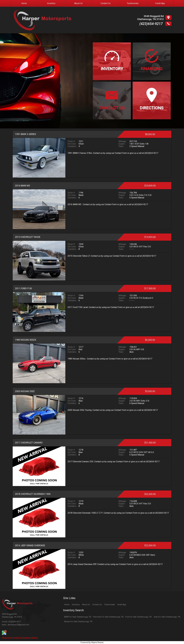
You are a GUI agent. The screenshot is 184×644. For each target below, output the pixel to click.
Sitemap (35, 638)
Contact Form (121, 153)
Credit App (122, 605)
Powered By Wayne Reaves (92, 642)
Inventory (76, 605)
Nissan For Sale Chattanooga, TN (78, 622)
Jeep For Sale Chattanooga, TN (167, 617)
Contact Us (17, 638)
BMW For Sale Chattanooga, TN (78, 617)
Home (67, 605)
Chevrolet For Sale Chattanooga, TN (108, 617)
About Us (86, 605)
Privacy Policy (7, 638)
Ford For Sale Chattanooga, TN (138, 617)
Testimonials (109, 605)
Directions (26, 638)
